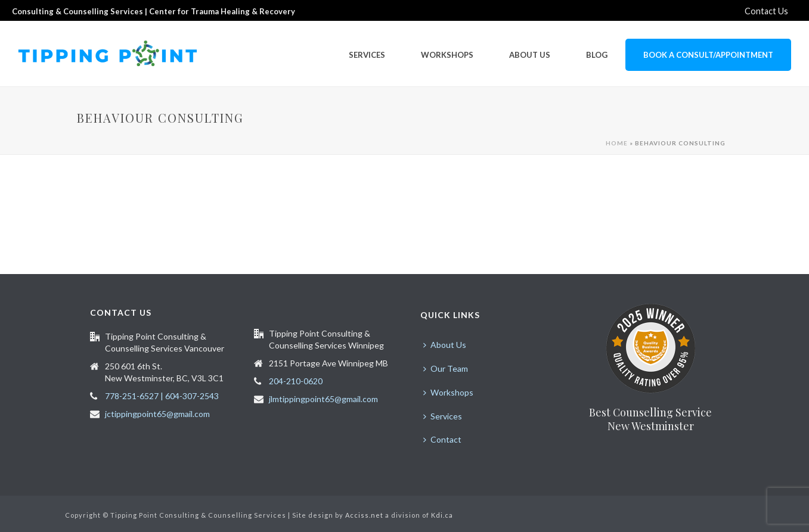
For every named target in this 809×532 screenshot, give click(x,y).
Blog (597, 55)
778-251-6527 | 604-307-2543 (162, 396)
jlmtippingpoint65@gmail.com (323, 399)
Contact (442, 439)
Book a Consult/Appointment (708, 55)
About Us (530, 55)
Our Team (446, 368)
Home (617, 143)
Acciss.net (364, 515)
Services (367, 55)
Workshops (447, 55)
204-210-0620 (296, 381)
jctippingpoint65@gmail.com (157, 414)
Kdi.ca (442, 515)
